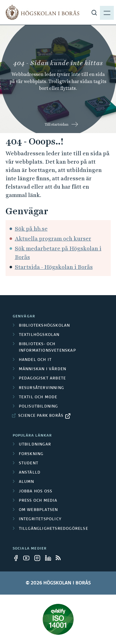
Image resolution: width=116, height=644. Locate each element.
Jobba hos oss (36, 491)
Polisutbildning (39, 407)
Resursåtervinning (41, 388)
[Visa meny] (107, 13)
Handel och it (35, 360)
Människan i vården (43, 369)
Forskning (31, 454)
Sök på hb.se (31, 229)
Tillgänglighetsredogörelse (54, 529)
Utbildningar (35, 445)
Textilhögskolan (39, 335)
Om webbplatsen (39, 510)
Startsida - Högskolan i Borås (54, 267)
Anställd (30, 473)
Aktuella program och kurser (53, 238)
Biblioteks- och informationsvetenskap (47, 347)
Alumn (27, 482)
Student (29, 463)
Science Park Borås (41, 416)
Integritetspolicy (40, 519)
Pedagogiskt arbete (43, 378)
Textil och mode (38, 397)
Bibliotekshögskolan (45, 326)
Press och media (38, 501)
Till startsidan (56, 124)
